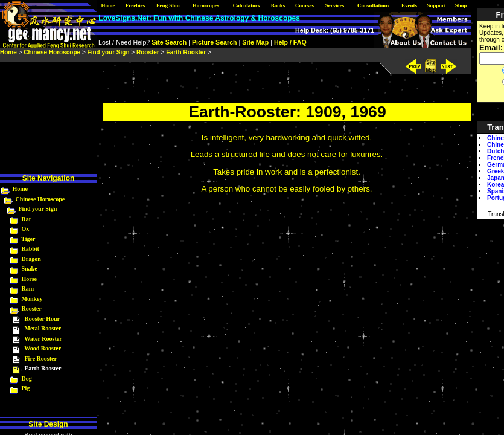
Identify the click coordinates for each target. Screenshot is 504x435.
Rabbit (30, 249)
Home (21, 189)
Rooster (32, 308)
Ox (26, 229)
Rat (27, 219)
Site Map (255, 42)
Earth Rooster (186, 52)
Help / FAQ (290, 42)
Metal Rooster (43, 328)
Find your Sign (38, 209)
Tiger (28, 239)
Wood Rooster (43, 348)
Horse (30, 279)
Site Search (169, 42)
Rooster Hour (42, 319)
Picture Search (215, 42)
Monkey (32, 299)
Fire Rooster (41, 359)
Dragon (31, 259)
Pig (26, 388)
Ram (28, 288)
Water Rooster (43, 339)
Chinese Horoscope (40, 199)
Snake (30, 269)
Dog (27, 379)
